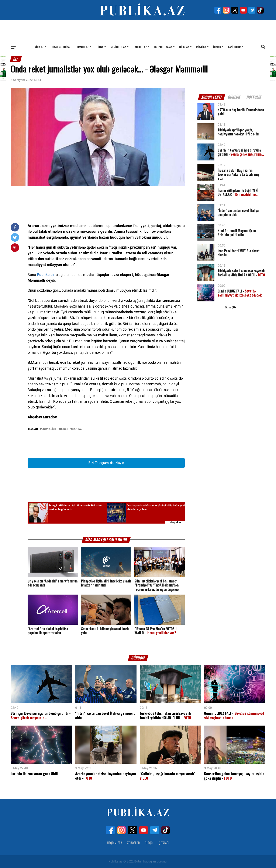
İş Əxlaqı (163, 843)
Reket (64, 429)
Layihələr (234, 47)
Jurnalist (49, 429)
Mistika (201, 47)
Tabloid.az (140, 47)
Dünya (100, 47)
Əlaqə (149, 843)
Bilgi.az (184, 47)
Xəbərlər (133, 843)
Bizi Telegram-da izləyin (106, 463)
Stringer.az (118, 47)
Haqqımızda (115, 843)
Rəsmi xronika (60, 47)
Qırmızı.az (82, 47)
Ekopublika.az (163, 47)
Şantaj (77, 429)
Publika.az (46, 275)
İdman (217, 47)
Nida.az (39, 47)
